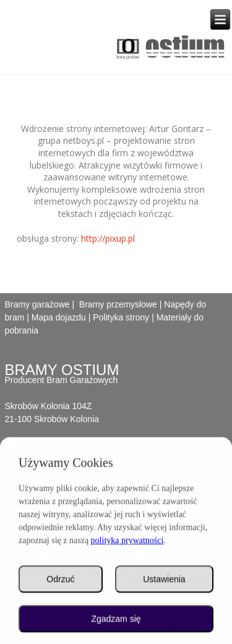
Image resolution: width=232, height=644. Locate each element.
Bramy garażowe (37, 304)
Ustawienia (164, 581)
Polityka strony (121, 317)
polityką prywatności (127, 542)
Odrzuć (60, 581)
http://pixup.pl (108, 238)
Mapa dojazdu (59, 317)
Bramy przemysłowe (118, 304)
